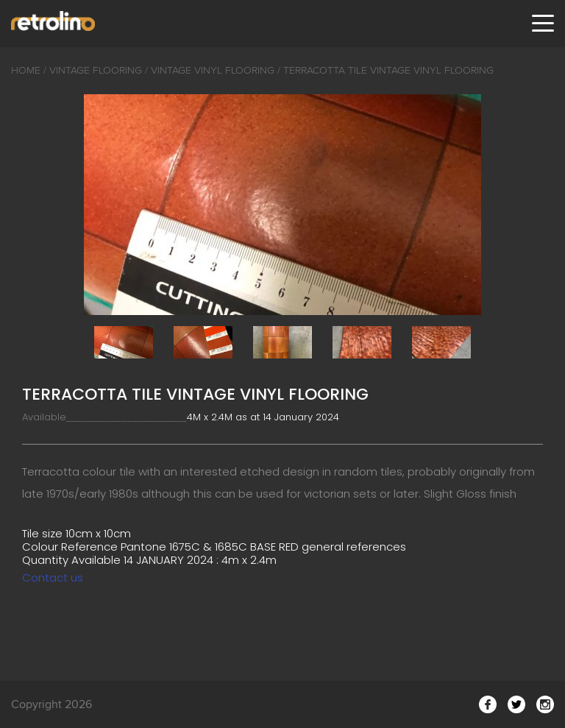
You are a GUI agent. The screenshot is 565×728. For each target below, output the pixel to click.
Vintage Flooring (96, 70)
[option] (282, 205)
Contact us (53, 577)
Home (26, 70)
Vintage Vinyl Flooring (213, 70)
